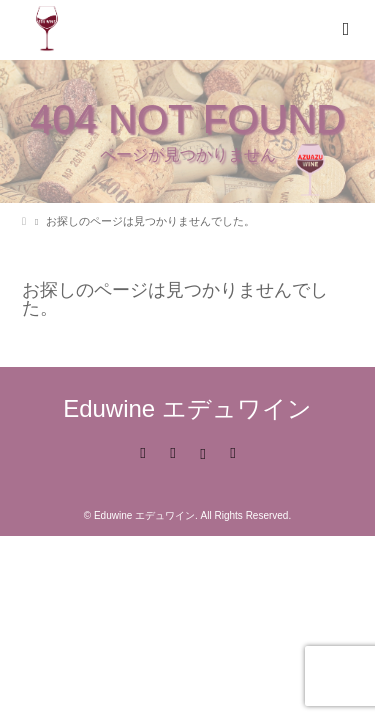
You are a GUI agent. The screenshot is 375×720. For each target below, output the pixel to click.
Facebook (172, 452)
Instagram (203, 452)
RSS (233, 452)
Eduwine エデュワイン (187, 408)
